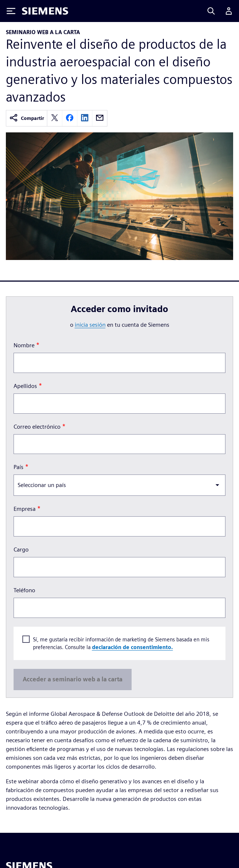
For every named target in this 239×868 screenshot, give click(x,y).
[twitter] (55, 118)
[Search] (211, 11)
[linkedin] (85, 118)
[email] (100, 118)
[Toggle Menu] (11, 11)
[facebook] (70, 118)
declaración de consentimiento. (133, 647)
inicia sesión (90, 325)
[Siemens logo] (45, 11)
